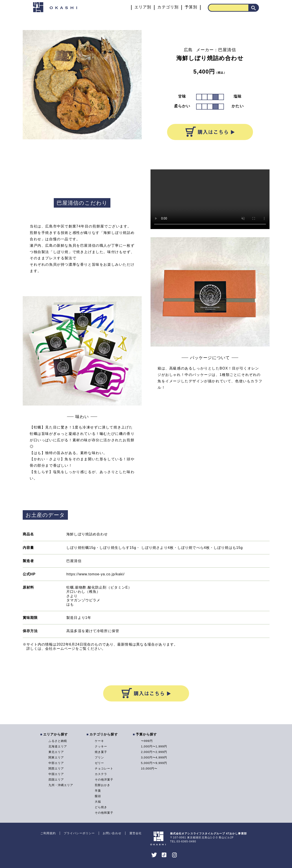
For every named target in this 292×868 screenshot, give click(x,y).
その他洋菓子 (104, 780)
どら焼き (101, 807)
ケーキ (99, 741)
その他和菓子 (104, 813)
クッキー (101, 746)
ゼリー (99, 763)
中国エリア (56, 774)
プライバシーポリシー (79, 833)
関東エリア (56, 757)
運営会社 (136, 833)
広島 (188, 50)
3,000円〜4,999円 (154, 757)
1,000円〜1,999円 (154, 746)
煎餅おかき (103, 785)
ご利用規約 (48, 833)
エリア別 (143, 7)
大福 (98, 802)
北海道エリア (58, 746)
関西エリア (56, 769)
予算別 (191, 7)
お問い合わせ (112, 833)
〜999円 (147, 741)
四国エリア (56, 780)
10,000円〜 (149, 769)
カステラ (101, 774)
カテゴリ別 (168, 7)
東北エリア (56, 752)
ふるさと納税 (58, 741)
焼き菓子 (101, 752)
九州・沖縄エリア (61, 785)
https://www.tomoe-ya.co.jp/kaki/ (95, 574)
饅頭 (98, 796)
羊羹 (98, 791)
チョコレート (104, 769)
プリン (99, 757)
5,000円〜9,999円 (154, 763)
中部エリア (56, 763)
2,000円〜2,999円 (154, 752)
